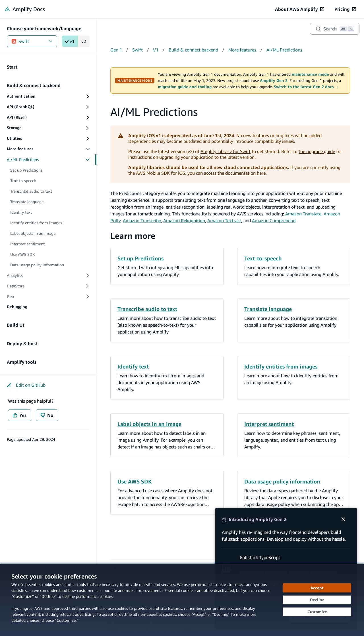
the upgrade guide (317, 151)
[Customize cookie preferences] (317, 612)
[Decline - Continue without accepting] (317, 600)
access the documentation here (235, 173)
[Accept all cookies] (317, 588)
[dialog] (182, 600)
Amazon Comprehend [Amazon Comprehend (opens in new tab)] (274, 221)
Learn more (133, 236)
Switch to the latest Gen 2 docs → (306, 87)
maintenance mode (310, 74)
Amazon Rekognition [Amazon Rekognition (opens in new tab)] (184, 221)
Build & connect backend (193, 50)
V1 (156, 50)
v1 (70, 41)
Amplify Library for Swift (226, 151)
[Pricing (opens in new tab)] (345, 9)
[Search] (335, 29)
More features (242, 50)
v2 (84, 41)
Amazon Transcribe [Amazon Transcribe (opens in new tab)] (142, 221)
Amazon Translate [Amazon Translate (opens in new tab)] (303, 214)
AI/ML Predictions (284, 50)
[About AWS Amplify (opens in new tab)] (300, 9)
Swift (32, 41)
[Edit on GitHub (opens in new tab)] (26, 385)
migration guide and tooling (185, 87)
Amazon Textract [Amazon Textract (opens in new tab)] (224, 221)
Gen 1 (116, 50)
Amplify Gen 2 (274, 81)
